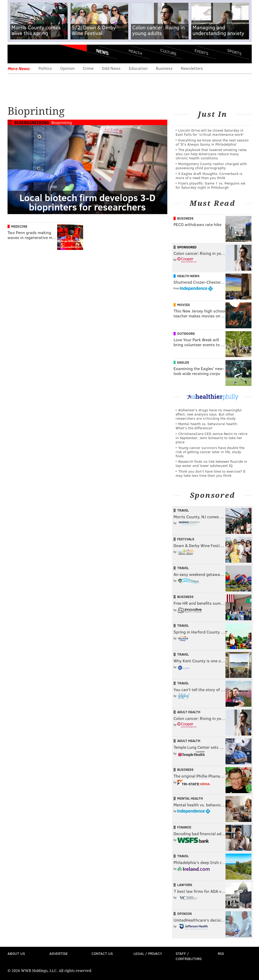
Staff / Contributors (189, 956)
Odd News (111, 68)
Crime (88, 68)
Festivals (186, 539)
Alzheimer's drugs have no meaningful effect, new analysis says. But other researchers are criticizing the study (209, 414)
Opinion (67, 68)
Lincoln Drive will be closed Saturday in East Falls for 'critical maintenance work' (210, 132)
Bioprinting (62, 122)
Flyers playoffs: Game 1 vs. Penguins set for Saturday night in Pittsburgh (211, 185)
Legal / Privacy (148, 953)
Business (164, 68)
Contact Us (102, 953)
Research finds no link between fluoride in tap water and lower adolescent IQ (211, 463)
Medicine (19, 226)
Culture (168, 52)
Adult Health (189, 712)
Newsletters (192, 68)
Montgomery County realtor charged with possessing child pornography (211, 166)
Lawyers (185, 885)
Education (138, 68)
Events (201, 52)
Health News (188, 276)
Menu (16, 54)
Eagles (183, 362)
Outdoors (186, 334)
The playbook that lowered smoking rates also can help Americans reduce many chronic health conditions (211, 154)
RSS (221, 953)
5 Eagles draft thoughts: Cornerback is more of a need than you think (209, 176)
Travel (183, 510)
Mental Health (190, 798)
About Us (16, 953)
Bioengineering (32, 122)
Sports (234, 52)
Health (135, 52)
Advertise (59, 953)
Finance (184, 827)
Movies (184, 305)
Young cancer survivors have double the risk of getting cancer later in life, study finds (210, 452)
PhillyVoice (43, 54)
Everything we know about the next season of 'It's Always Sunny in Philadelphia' (212, 142)
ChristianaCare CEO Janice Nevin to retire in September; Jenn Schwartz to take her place (211, 438)
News (102, 52)
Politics (45, 68)
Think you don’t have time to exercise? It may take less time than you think (211, 473)
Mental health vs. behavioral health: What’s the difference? (207, 426)
